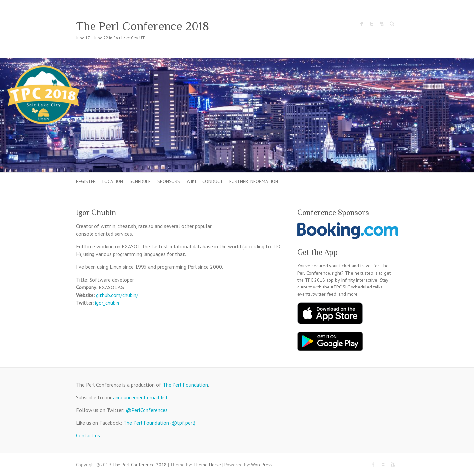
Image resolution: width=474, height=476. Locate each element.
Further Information (254, 181)
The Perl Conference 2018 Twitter (372, 24)
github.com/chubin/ (117, 295)
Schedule (140, 181)
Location (113, 181)
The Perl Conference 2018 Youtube (382, 24)
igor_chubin (107, 303)
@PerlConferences (147, 410)
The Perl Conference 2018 (143, 26)
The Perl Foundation (185, 385)
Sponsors (169, 181)
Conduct (213, 181)
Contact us (88, 435)
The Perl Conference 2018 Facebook (362, 24)
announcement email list (140, 397)
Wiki (191, 181)
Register (86, 181)
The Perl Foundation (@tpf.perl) (159, 423)
